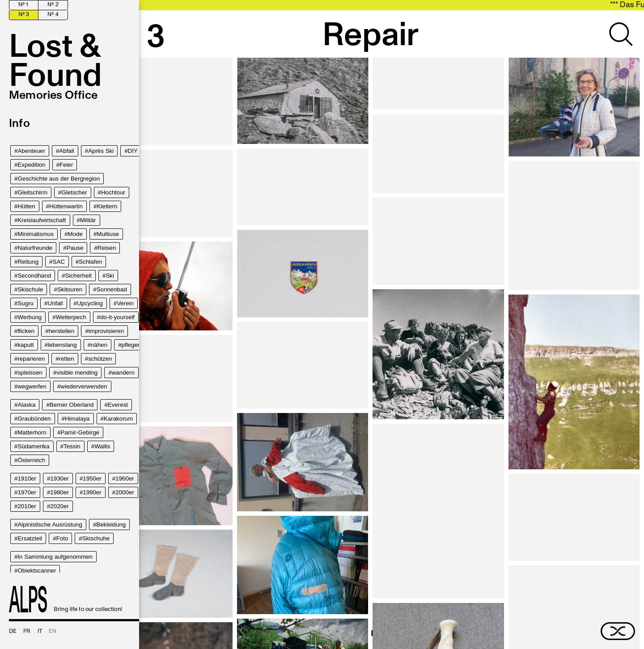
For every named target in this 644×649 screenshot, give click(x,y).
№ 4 (53, 15)
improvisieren (106, 331)
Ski (110, 276)
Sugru (25, 303)
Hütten (26, 206)
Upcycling (90, 303)
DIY (133, 151)
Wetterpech (71, 317)
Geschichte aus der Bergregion (59, 179)
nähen (99, 345)
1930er (59, 478)
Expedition (31, 165)
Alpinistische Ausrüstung (50, 525)
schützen (100, 359)
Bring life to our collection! (66, 599)
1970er (27, 492)
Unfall (55, 303)
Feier (66, 165)
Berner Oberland (72, 405)
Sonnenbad (112, 289)
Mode (75, 234)
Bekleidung (111, 525)
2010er (27, 506)
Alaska (26, 405)
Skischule (30, 289)
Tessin (72, 446)
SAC (59, 262)
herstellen (62, 331)
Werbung (30, 317)
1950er (92, 478)
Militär (88, 220)
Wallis (102, 446)
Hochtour (113, 192)
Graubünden (34, 419)
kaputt (25, 345)
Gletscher (74, 192)
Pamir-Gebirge (80, 432)
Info (19, 123)
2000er (125, 492)
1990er (92, 492)
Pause (75, 248)
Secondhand (34, 276)
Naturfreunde (35, 248)
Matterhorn (32, 432)
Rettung (28, 262)
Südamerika (33, 446)
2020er (59, 506)
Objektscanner (37, 571)
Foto (62, 538)
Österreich (31, 460)
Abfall (66, 151)
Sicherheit (78, 276)
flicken (26, 331)
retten (67, 359)
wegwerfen (32, 386)
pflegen (131, 345)
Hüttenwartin (66, 206)
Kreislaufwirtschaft (42, 220)
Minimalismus (36, 234)
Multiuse (108, 234)
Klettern (107, 206)
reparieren (31, 359)
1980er (59, 492)
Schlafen (90, 262)
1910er (27, 478)
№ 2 (53, 5)
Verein (125, 303)
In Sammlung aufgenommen (55, 557)
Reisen (107, 248)
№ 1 (23, 5)
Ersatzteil (30, 538)
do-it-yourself (117, 317)
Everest (118, 405)
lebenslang (62, 345)
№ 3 (24, 15)
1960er (125, 478)
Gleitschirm (32, 192)
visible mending (77, 373)
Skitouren (70, 289)
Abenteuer (31, 151)
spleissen (30, 373)
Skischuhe (96, 538)
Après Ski (101, 151)
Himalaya (77, 419)
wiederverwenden (84, 386)
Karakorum (118, 419)
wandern (123, 373)
